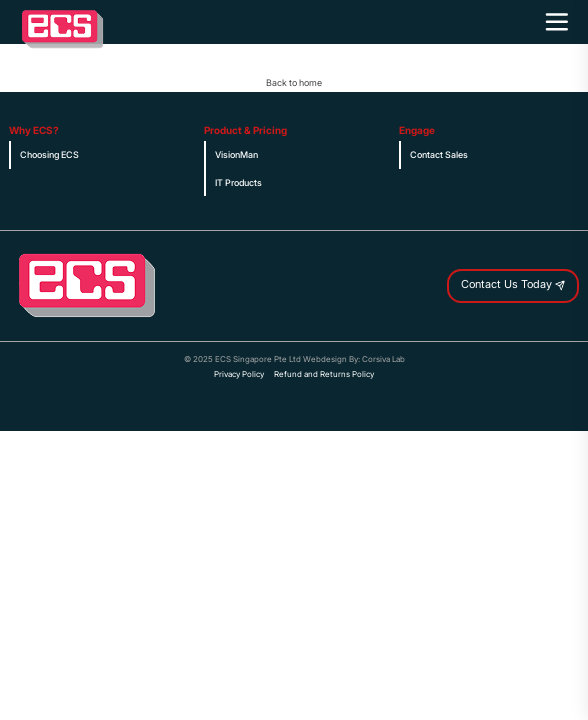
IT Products (238, 182)
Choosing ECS (49, 154)
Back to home (294, 82)
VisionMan (236, 154)
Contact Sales (439, 154)
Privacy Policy (239, 374)
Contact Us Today (513, 285)
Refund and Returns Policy (324, 374)
